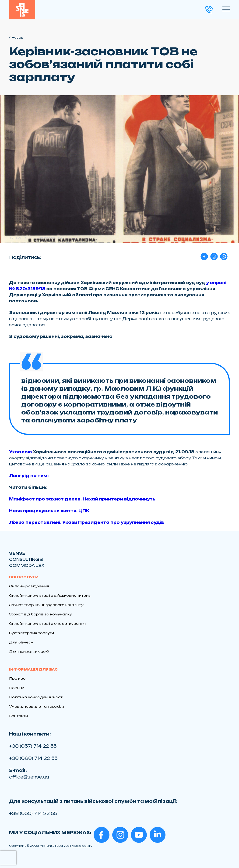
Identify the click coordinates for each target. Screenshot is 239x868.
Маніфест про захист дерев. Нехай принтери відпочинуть (82, 499)
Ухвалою (21, 452)
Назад (16, 38)
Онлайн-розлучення (29, 586)
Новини (17, 688)
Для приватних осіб (29, 652)
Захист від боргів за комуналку (40, 614)
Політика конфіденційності (36, 697)
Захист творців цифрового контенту (46, 605)
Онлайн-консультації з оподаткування (47, 623)
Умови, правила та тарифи (37, 706)
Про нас (17, 678)
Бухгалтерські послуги (32, 633)
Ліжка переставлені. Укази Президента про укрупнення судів (87, 522)
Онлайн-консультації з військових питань (50, 595)
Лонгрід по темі (29, 476)
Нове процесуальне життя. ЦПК (49, 511)
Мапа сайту (82, 846)
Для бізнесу (21, 642)
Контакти (18, 716)
